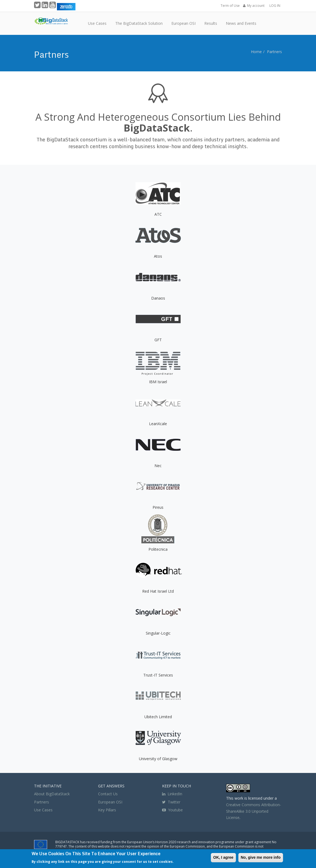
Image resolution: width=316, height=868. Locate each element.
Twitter (171, 802)
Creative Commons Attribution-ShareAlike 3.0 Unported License (254, 811)
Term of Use (230, 6)
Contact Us (108, 794)
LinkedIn (172, 794)
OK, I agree (223, 857)
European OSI (110, 802)
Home (256, 52)
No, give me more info (261, 857)
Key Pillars (107, 810)
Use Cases (43, 810)
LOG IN (275, 6)
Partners (274, 52)
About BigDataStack (52, 794)
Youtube (175, 810)
